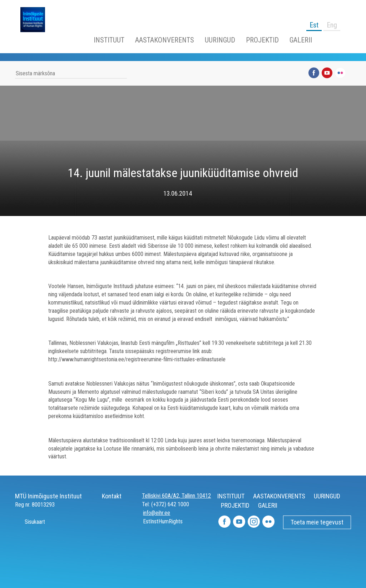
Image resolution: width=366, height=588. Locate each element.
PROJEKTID (262, 40)
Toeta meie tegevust (317, 522)
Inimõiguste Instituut (36, 20)
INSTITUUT (109, 40)
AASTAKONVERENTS (165, 40)
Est (314, 25)
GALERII (301, 40)
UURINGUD (220, 40)
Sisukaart (30, 522)
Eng (332, 25)
